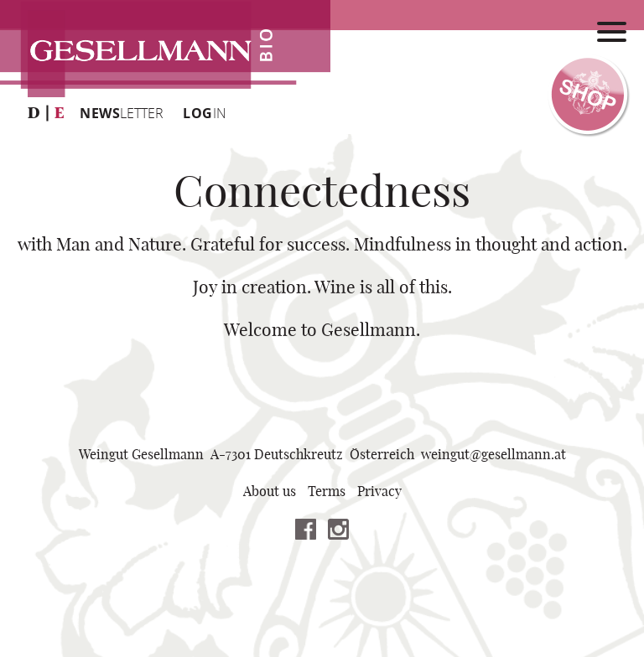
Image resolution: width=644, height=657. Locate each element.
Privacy (379, 492)
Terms (327, 492)
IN (205, 113)
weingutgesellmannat (493, 455)
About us (270, 492)
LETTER (122, 113)
